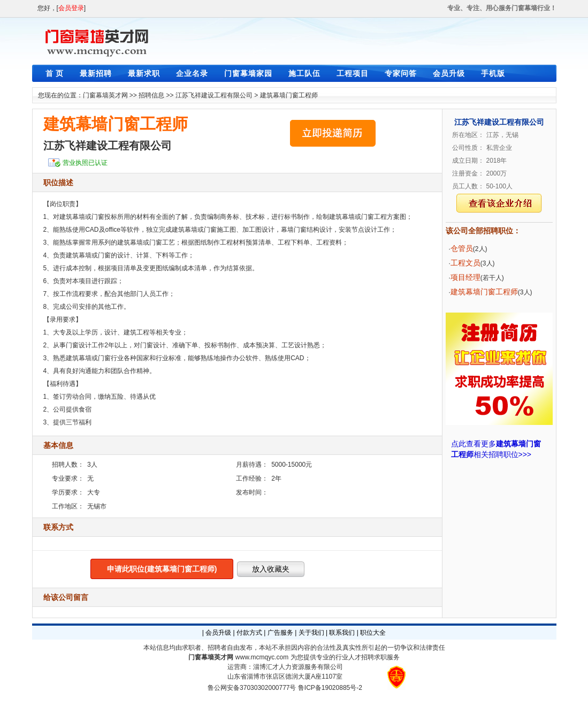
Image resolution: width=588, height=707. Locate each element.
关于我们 (311, 633)
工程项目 (353, 73)
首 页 (55, 73)
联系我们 (342, 633)
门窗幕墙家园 (248, 73)
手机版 (493, 73)
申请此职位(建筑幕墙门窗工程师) (162, 569)
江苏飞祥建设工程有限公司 (214, 95)
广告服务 (280, 633)
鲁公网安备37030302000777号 (252, 688)
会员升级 (449, 73)
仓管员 (462, 248)
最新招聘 (96, 73)
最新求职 (144, 73)
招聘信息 (151, 95)
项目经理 (465, 277)
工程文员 (465, 263)
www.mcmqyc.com (262, 657)
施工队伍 (304, 73)
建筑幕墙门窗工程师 (289, 95)
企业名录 (192, 73)
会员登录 (71, 8)
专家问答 (401, 73)
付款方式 (249, 633)
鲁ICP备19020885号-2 (330, 688)
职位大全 (373, 633)
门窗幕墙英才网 (105, 95)
